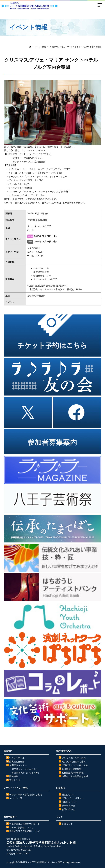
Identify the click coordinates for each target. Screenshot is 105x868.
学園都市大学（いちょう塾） (26, 773)
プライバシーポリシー (73, 798)
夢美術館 (14, 776)
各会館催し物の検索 (72, 769)
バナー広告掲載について (21, 827)
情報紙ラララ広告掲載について (25, 831)
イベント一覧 (16, 798)
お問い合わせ (68, 809)
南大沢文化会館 (17, 762)
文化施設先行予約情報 (73, 773)
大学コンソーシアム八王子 (25, 769)
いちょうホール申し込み (74, 758)
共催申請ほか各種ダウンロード (25, 824)
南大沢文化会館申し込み (74, 762)
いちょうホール (17, 758)
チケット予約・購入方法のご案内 (26, 795)
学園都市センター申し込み (75, 765)
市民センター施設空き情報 (75, 776)
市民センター (16, 780)
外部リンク (67, 824)
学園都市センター (18, 765)
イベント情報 (40, 47)
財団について (68, 795)
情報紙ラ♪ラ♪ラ (69, 802)
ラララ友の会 (68, 806)
